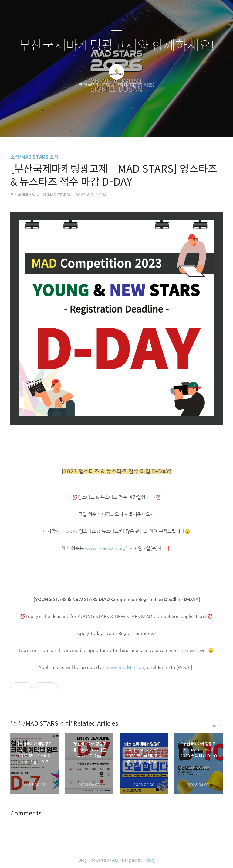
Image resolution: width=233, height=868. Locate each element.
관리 (147, 124)
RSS (127, 124)
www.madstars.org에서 (109, 548)
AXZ (115, 860)
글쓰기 (85, 124)
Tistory (149, 860)
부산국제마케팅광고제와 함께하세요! (117, 46)
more (218, 726)
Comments (26, 813)
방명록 (106, 124)
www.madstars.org (125, 667)
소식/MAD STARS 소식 (34, 157)
